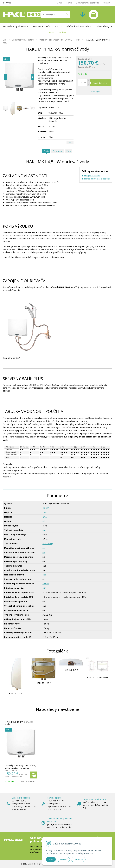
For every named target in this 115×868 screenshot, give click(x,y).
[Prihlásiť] (83, 14)
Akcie (52, 32)
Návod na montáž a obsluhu (97, 179)
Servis (69, 3)
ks (85, 82)
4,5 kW (46, 508)
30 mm (46, 584)
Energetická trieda (92, 176)
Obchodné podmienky (40, 846)
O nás (60, 3)
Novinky (62, 32)
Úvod (9, 3)
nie (44, 548)
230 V (45, 512)
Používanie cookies (39, 852)
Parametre (57, 151)
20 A (45, 517)
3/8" (44, 588)
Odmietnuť (78, 859)
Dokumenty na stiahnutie (87, 3)
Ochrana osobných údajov (42, 849)
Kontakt (107, 3)
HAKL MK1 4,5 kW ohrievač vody (19, 723)
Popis (46, 151)
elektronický (48, 544)
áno (44, 530)
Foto (69, 151)
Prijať (51, 859)
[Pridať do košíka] (94, 82)
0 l (44, 521)
